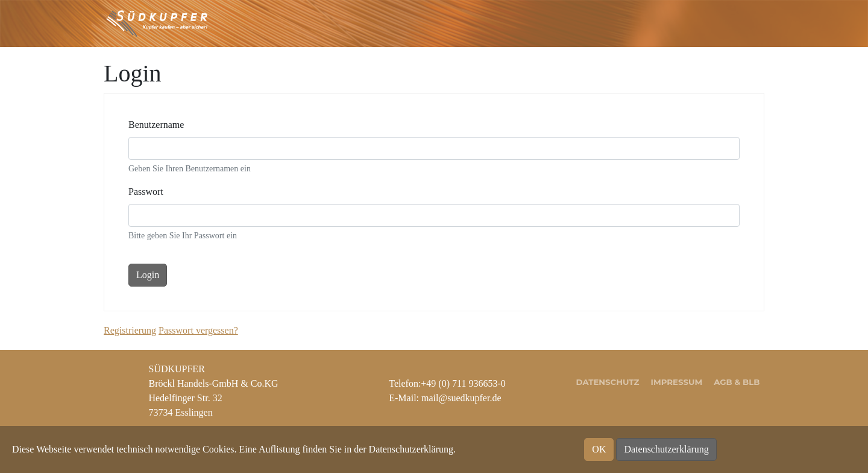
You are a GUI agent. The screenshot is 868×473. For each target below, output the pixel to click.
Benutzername (156, 125)
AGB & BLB (737, 381)
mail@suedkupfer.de (461, 398)
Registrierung (130, 330)
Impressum (677, 381)
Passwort (146, 192)
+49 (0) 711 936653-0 (463, 383)
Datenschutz (608, 381)
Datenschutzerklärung (666, 449)
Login (148, 275)
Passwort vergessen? (198, 330)
